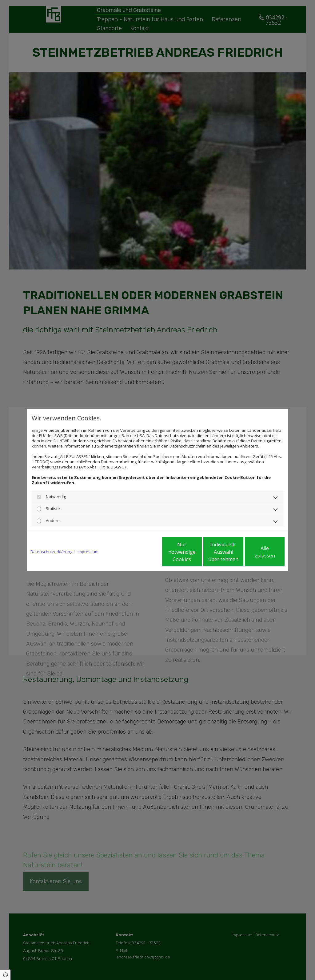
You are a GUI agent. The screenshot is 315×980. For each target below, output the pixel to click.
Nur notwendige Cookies (139, 552)
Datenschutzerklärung (51, 552)
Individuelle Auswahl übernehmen (198, 552)
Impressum (88, 552)
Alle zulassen (256, 552)
